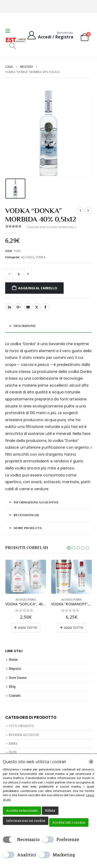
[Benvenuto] (50, 35)
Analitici (27, 855)
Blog (12, 686)
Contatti (15, 695)
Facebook (45, 307)
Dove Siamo (18, 678)
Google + (19, 307)
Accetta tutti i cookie (69, 822)
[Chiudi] (91, 762)
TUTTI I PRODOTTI (21, 726)
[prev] (80, 211)
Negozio (15, 668)
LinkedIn (9, 307)
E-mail (28, 307)
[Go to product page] (26, 577)
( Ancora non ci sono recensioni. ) (51, 227)
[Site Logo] (16, 40)
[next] (88, 211)
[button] (9, 31)
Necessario (28, 839)
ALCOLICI (27, 257)
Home (13, 659)
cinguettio (37, 307)
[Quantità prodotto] (19, 274)
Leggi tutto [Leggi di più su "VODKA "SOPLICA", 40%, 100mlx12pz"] (28, 628)
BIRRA (13, 744)
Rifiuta (50, 810)
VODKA (40, 257)
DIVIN (13, 752)
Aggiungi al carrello (38, 288)
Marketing (64, 855)
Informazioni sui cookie (26, 821)
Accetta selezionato (22, 810)
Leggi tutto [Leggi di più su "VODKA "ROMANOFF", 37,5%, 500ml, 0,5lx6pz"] (74, 628)
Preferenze (68, 839)
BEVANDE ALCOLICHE (24, 735)
